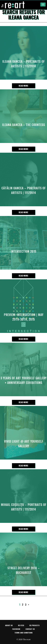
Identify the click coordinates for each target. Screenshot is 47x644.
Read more (23, 86)
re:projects (34, 625)
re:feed (21, 625)
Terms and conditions (24, 633)
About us (9, 625)
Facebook (16, 629)
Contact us (30, 629)
